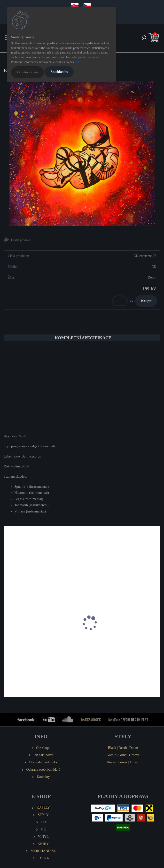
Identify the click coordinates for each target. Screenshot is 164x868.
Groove (134, 755)
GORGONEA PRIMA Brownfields (112, 641)
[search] (144, 38)
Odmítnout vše (27, 72)
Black (112, 748)
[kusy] (120, 301)
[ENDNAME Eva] (82, 154)
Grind (123, 755)
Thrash (134, 762)
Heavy (111, 762)
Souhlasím (59, 72)
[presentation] (7, 628)
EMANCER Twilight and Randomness (35, 641)
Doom (134, 748)
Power (123, 762)
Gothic (111, 755)
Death (123, 748)
